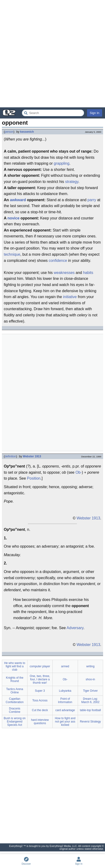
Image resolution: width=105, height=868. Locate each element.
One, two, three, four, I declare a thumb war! (40, 679)
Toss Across (40, 700)
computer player (40, 666)
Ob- (79, 472)
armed (65, 666)
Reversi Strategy (90, 722)
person (9, 132)
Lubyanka (65, 691)
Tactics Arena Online (15, 691)
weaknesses (64, 273)
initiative (70, 297)
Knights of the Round (15, 679)
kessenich (27, 132)
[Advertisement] (52, 54)
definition (10, 456)
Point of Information (65, 700)
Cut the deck (40, 710)
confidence (58, 261)
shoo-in (90, 679)
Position (34, 478)
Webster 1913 (32, 456)
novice (13, 218)
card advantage (65, 710)
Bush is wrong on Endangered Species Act (15, 722)
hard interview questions (40, 722)
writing (90, 666)
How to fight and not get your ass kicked (65, 722)
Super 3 (40, 691)
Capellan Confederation (15, 700)
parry (92, 200)
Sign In (95, 113)
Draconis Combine (15, 710)
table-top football (90, 710)
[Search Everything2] (53, 113)
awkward (18, 200)
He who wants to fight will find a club (15, 666)
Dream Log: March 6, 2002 (90, 700)
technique (12, 254)
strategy (72, 182)
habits (88, 273)
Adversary (75, 628)
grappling (62, 163)
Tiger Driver (90, 691)
